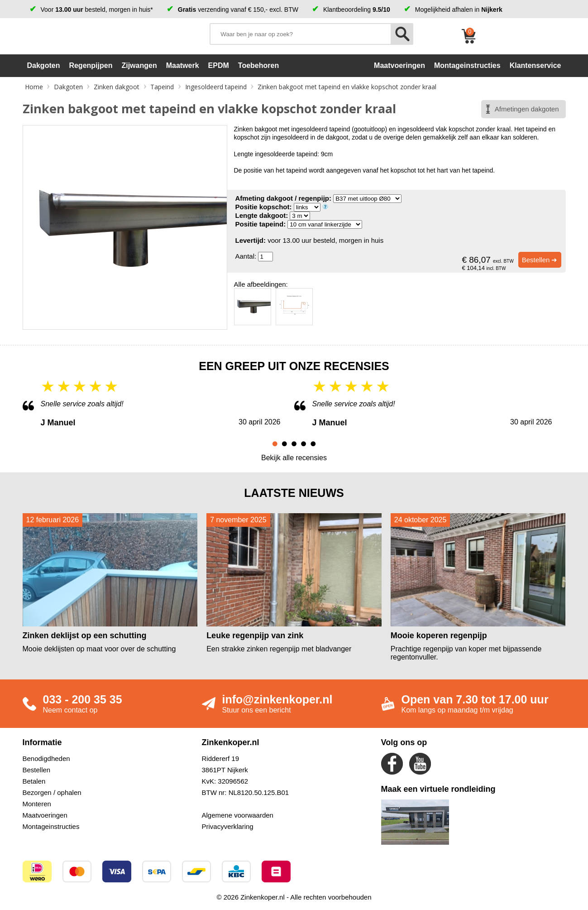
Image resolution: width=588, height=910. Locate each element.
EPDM (219, 65)
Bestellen (37, 770)
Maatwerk (183, 65)
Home (34, 87)
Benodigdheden (46, 758)
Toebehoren (258, 65)
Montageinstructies (51, 826)
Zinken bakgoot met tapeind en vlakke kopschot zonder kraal (347, 87)
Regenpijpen (91, 65)
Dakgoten (44, 65)
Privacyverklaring (228, 826)
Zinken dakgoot (117, 87)
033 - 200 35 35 (83, 699)
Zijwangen (139, 65)
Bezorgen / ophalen (52, 792)
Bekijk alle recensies (294, 458)
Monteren (37, 804)
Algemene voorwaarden (238, 815)
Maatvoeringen (45, 815)
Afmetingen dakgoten (527, 109)
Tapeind (162, 87)
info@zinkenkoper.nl (277, 699)
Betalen (34, 781)
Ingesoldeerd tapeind (216, 87)
